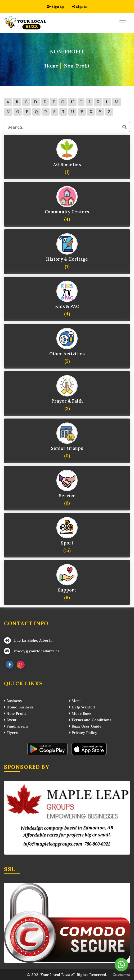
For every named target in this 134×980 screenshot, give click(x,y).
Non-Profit (77, 66)
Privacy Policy (83, 733)
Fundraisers (16, 726)
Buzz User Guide (85, 726)
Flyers (11, 733)
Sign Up (55, 7)
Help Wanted (82, 707)
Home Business (19, 707)
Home (51, 66)
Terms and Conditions (90, 720)
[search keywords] (62, 127)
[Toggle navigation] (123, 23)
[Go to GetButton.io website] (121, 975)
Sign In (80, 7)
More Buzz (80, 713)
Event (10, 720)
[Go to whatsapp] (121, 965)
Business (13, 701)
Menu (75, 701)
